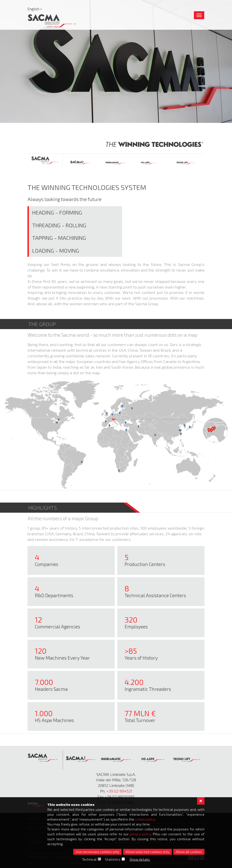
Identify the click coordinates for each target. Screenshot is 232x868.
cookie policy (145, 819)
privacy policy (140, 834)
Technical (89, 859)
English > (35, 9)
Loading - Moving (56, 250)
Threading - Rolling (59, 225)
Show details (140, 859)
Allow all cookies (189, 852)
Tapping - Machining (59, 238)
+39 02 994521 (119, 791)
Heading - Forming (57, 212)
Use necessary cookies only (97, 852)
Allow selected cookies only (147, 852)
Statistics (113, 859)
